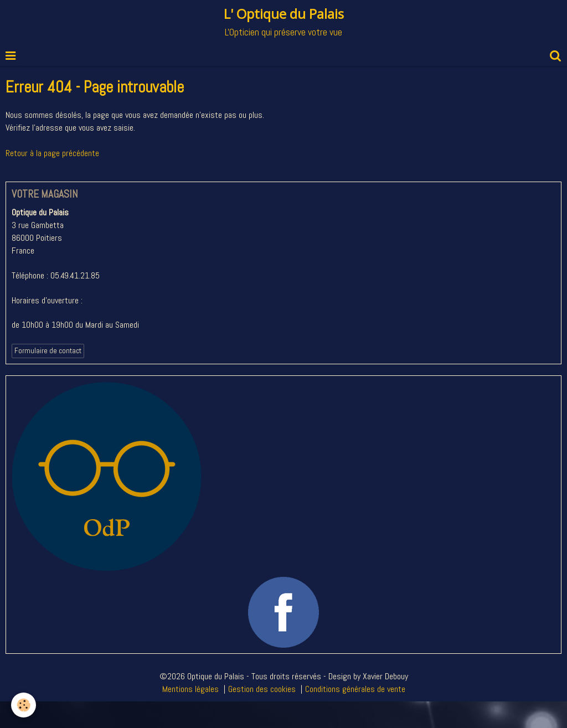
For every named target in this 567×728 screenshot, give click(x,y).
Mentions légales (190, 689)
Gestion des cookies (262, 689)
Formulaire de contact (48, 351)
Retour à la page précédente (52, 153)
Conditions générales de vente (355, 689)
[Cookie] (24, 705)
